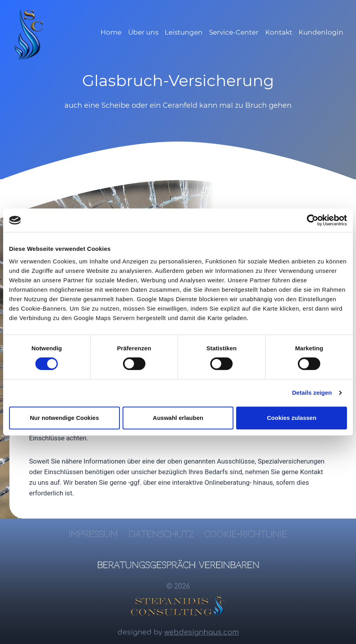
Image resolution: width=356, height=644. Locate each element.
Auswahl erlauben (178, 418)
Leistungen (184, 32)
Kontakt (279, 32)
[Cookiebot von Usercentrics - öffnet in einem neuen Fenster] (313, 220)
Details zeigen (312, 393)
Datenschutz (161, 534)
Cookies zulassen (292, 418)
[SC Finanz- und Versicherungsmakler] (29, 35)
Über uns (143, 32)
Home (111, 32)
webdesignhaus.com (202, 632)
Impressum (93, 534)
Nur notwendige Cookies (64, 418)
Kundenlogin (321, 32)
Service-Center (234, 32)
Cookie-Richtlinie (246, 534)
